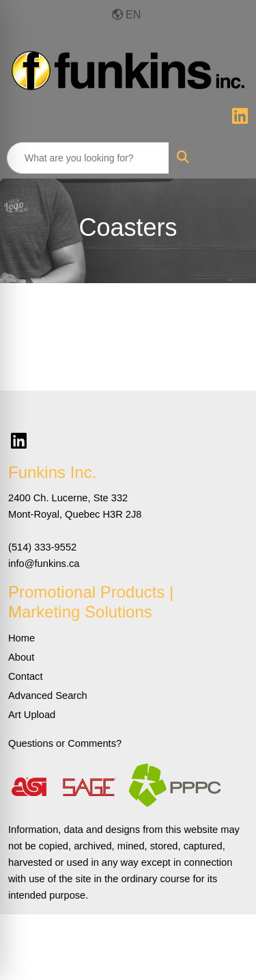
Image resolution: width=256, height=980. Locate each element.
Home (22, 638)
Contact (26, 676)
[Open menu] (229, 158)
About (21, 657)
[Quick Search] (88, 158)
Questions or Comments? (65, 743)
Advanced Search (48, 696)
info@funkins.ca (44, 564)
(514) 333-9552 (42, 547)
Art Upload (32, 715)
